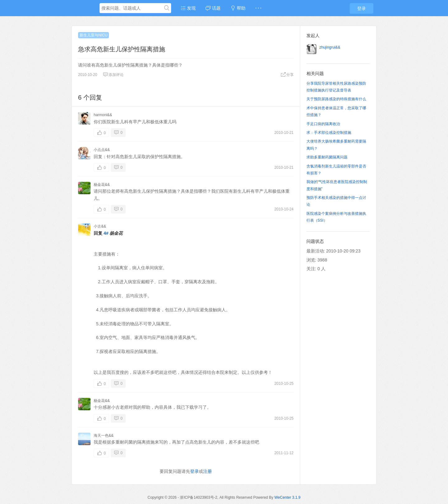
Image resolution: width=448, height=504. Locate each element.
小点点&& (102, 150)
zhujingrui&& (330, 47)
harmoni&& (103, 115)
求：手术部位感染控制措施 (329, 133)
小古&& (100, 226)
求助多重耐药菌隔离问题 (327, 157)
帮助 (238, 8)
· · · (258, 8)
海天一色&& (104, 436)
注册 (208, 471)
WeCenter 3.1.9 (287, 497)
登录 (362, 8)
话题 (213, 8)
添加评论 (113, 75)
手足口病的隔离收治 (323, 124)
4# (106, 233)
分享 (287, 75)
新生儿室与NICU (93, 35)
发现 (188, 8)
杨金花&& (102, 185)
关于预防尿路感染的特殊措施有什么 (336, 99)
